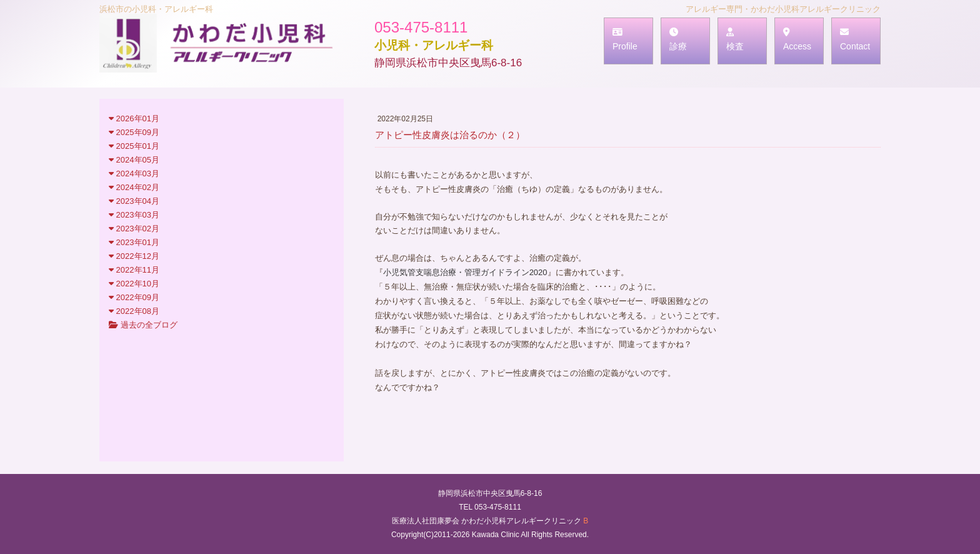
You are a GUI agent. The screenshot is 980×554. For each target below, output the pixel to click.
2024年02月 (134, 187)
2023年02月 (134, 229)
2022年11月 (134, 270)
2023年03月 (134, 215)
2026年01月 (134, 118)
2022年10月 (134, 284)
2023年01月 (134, 242)
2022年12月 (134, 256)
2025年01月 (134, 146)
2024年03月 (134, 174)
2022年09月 (134, 297)
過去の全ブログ (143, 325)
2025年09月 (134, 132)
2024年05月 (134, 160)
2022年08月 (134, 311)
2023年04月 (134, 201)
